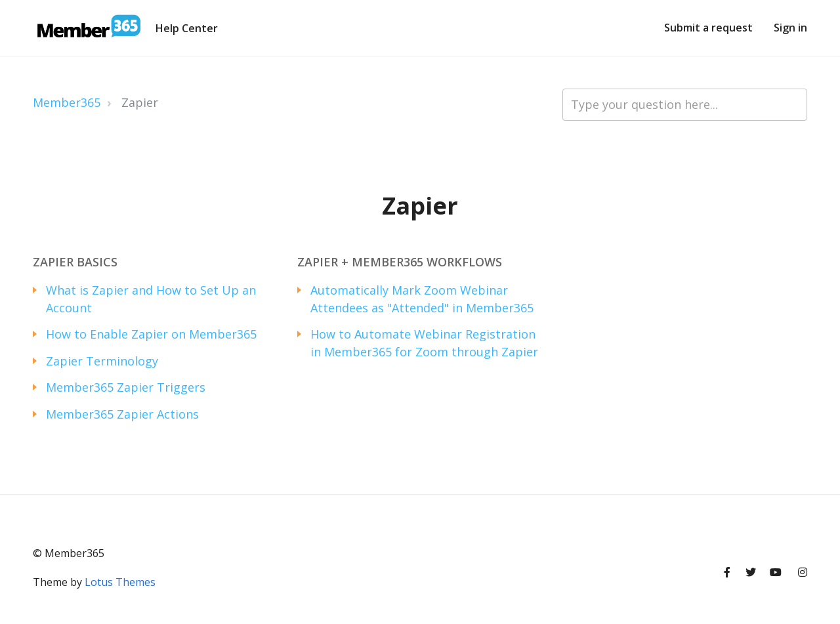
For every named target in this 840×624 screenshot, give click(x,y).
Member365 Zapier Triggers (126, 387)
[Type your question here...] (685, 105)
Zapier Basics (75, 262)
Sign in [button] (790, 28)
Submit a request (708, 28)
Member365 (67, 102)
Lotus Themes (120, 582)
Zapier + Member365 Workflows (400, 262)
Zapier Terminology (102, 361)
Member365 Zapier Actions (122, 414)
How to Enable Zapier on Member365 (151, 334)
